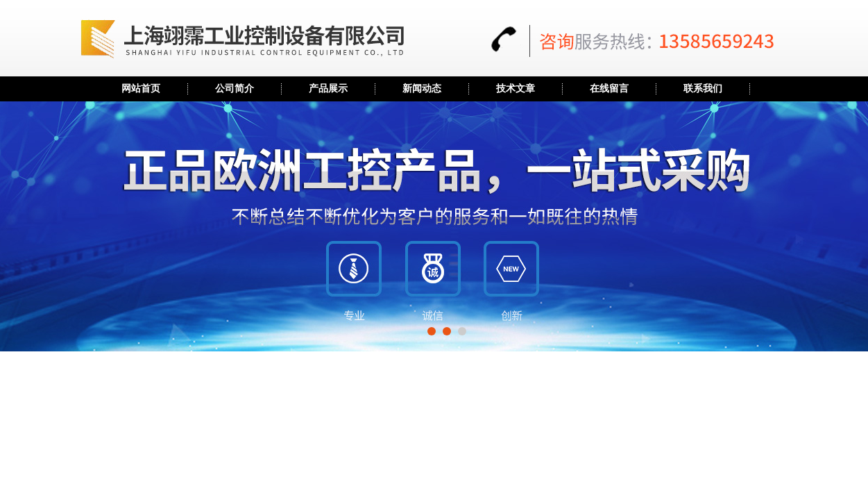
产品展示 (328, 89)
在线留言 (609, 89)
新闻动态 (422, 89)
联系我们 (703, 89)
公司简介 (235, 89)
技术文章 (516, 89)
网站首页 (141, 89)
